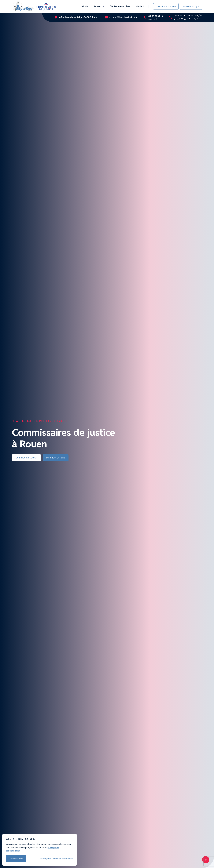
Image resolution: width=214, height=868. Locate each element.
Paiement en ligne (191, 6)
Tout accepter (16, 859)
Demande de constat (26, 458)
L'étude (84, 6)
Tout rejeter (45, 859)
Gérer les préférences (63, 859)
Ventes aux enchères (120, 6)
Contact (140, 6)
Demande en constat (166, 6)
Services (99, 6)
